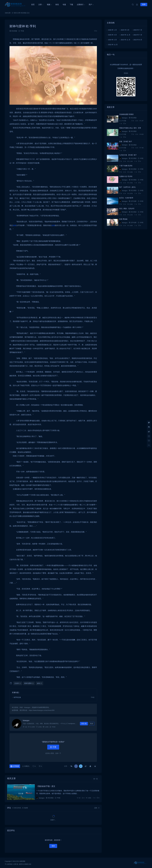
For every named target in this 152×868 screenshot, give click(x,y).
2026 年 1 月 (112, 30)
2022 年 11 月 (113, 45)
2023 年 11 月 (126, 40)
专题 (64, 5)
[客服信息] (149, 427)
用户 (90, 5)
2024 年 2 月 (112, 40)
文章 (40, 5)
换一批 (96, 779)
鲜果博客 (22, 861)
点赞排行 (80, 5)
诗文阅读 (23, 13)
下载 (71, 5)
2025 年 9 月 (125, 30)
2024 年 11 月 (126, 35)
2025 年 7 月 (138, 30)
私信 (92, 724)
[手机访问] (149, 436)
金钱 (14, 225)
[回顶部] (149, 445)
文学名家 (134, 201)
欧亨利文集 (17, 697)
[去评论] (149, 441)
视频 (49, 5)
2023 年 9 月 (138, 40)
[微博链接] (149, 432)
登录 (144, 4)
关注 (84, 724)
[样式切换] (149, 423)
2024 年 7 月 (138, 35)
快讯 (57, 5)
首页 (33, 5)
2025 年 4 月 (112, 35)
